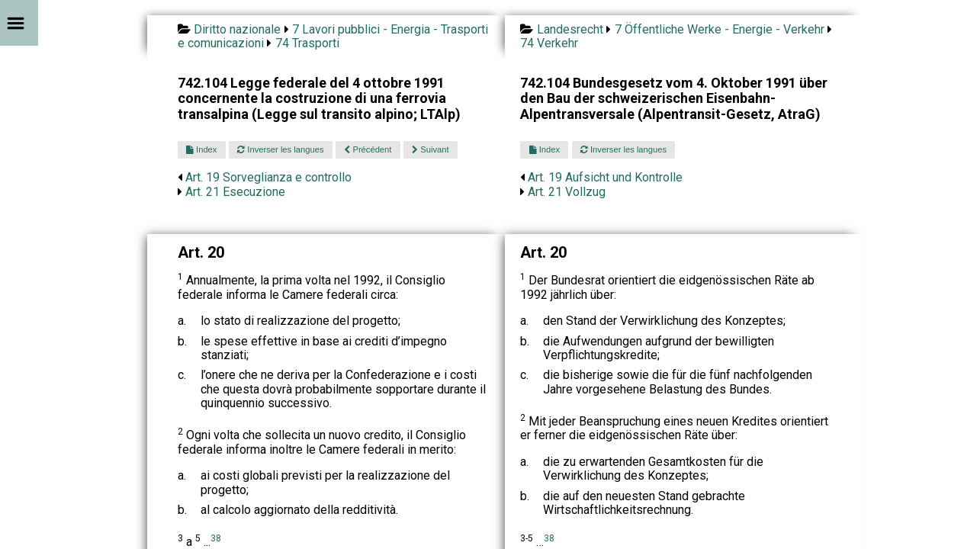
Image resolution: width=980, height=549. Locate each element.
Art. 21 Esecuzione (235, 192)
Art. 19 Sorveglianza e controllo (268, 177)
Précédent (368, 149)
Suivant (430, 149)
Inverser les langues (280, 149)
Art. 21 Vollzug (567, 192)
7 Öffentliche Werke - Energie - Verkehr (720, 29)
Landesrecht (570, 29)
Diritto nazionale (237, 29)
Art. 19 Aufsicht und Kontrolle (605, 177)
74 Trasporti (307, 43)
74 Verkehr (549, 43)
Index (201, 149)
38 (216, 538)
